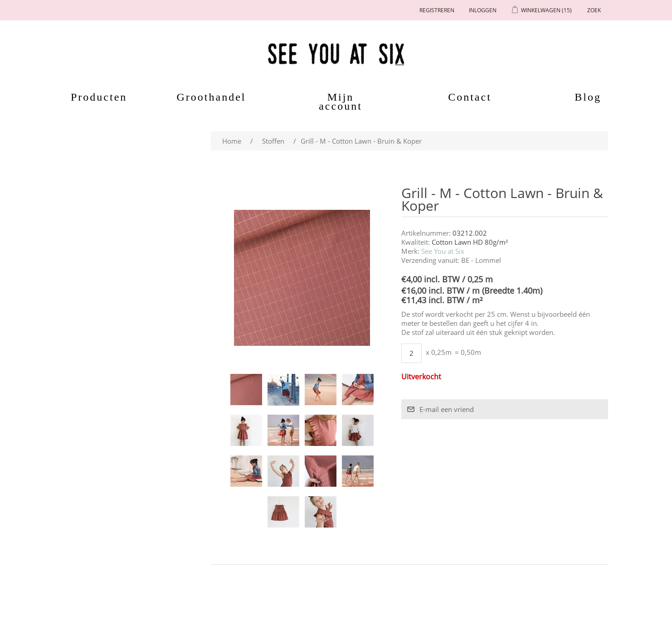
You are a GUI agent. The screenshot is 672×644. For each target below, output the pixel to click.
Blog (588, 97)
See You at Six (443, 251)
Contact (470, 97)
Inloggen (483, 10)
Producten (94, 97)
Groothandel (212, 97)
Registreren (437, 10)
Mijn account (341, 102)
